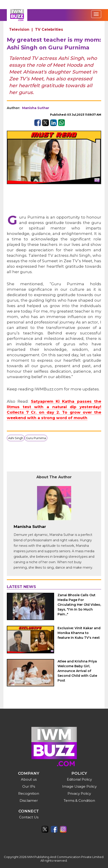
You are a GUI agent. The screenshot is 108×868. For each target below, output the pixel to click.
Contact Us (29, 817)
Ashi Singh (16, 438)
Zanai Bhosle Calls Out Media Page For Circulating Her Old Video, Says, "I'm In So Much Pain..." (79, 605)
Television (19, 29)
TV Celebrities (49, 29)
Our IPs (29, 786)
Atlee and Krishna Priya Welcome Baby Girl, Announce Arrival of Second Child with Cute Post (77, 671)
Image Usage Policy (79, 786)
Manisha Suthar (36, 108)
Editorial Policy (79, 779)
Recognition (29, 793)
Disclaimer (29, 801)
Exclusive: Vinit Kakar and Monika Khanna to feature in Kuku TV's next (79, 633)
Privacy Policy (79, 793)
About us (29, 779)
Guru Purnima (36, 438)
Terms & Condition (79, 801)
